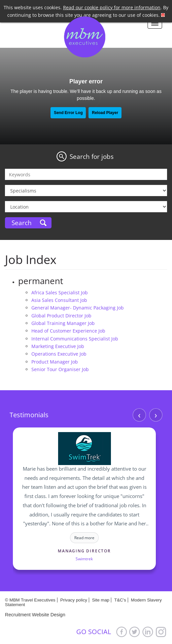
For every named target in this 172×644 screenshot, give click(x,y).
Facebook (121, 632)
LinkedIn (148, 632)
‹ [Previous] (139, 415)
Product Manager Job (55, 362)
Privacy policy (73, 600)
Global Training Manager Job (63, 323)
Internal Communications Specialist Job (75, 339)
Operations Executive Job (59, 354)
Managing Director (84, 551)
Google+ (161, 632)
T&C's (120, 600)
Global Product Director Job (61, 316)
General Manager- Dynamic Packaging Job (78, 308)
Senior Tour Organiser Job (60, 369)
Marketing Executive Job (58, 346)
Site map (101, 600)
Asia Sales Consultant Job (59, 300)
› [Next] (156, 415)
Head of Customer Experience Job (68, 331)
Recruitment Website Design (35, 615)
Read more (84, 538)
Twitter (135, 632)
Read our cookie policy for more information (112, 7)
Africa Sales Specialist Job (60, 293)
